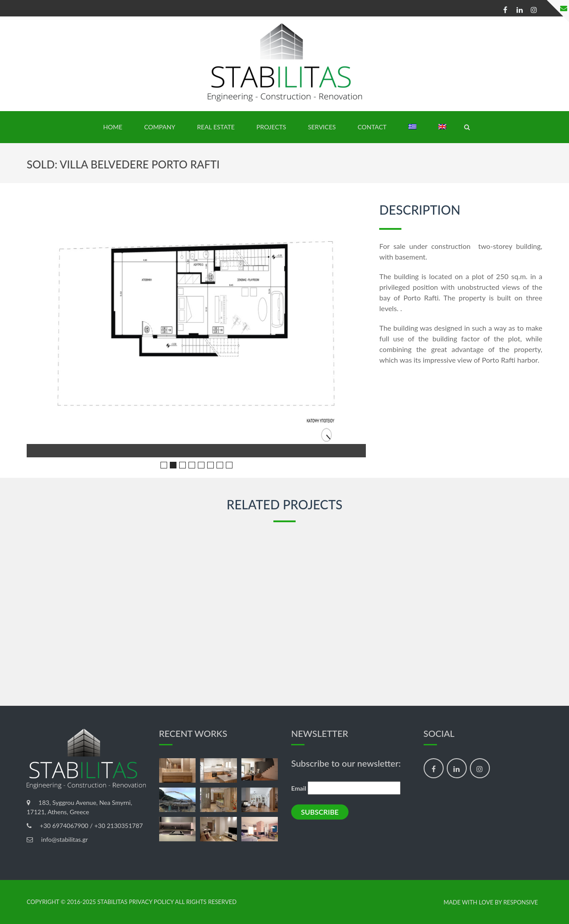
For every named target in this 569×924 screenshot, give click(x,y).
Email (299, 788)
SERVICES (322, 127)
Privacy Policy (151, 902)
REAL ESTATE (216, 127)
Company (160, 127)
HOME (113, 127)
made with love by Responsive (491, 902)
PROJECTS (271, 127)
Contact (372, 127)
